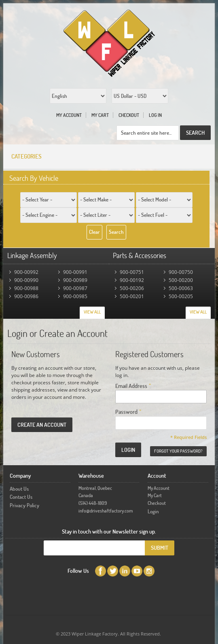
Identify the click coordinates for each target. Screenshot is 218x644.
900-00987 (75, 288)
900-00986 (26, 296)
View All (92, 312)
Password (126, 411)
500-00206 (132, 288)
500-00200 (181, 280)
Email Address (131, 385)
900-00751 (132, 272)
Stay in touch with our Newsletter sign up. (109, 531)
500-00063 (181, 288)
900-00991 (75, 272)
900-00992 (26, 272)
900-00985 (75, 296)
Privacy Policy (24, 505)
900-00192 (132, 280)
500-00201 (132, 296)
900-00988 (26, 288)
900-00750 (181, 272)
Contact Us (21, 497)
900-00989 (75, 280)
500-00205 (181, 296)
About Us (19, 489)
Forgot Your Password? (178, 451)
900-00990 (26, 280)
